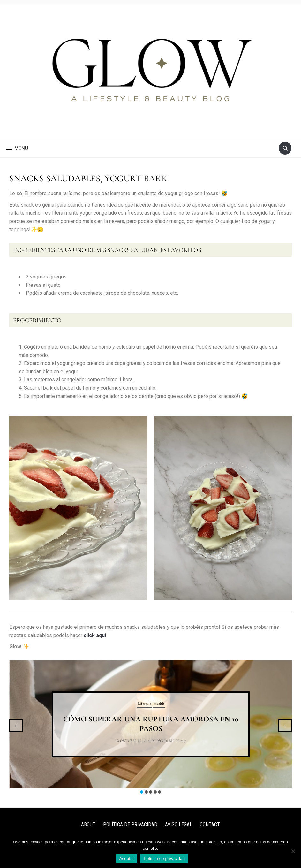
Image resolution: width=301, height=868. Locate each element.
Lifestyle (144, 704)
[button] (17, 148)
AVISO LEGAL (179, 824)
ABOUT (88, 824)
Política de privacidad (164, 859)
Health (159, 704)
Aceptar (127, 859)
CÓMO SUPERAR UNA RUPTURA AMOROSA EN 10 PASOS (151, 724)
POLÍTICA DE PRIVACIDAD (130, 824)
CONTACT (210, 824)
